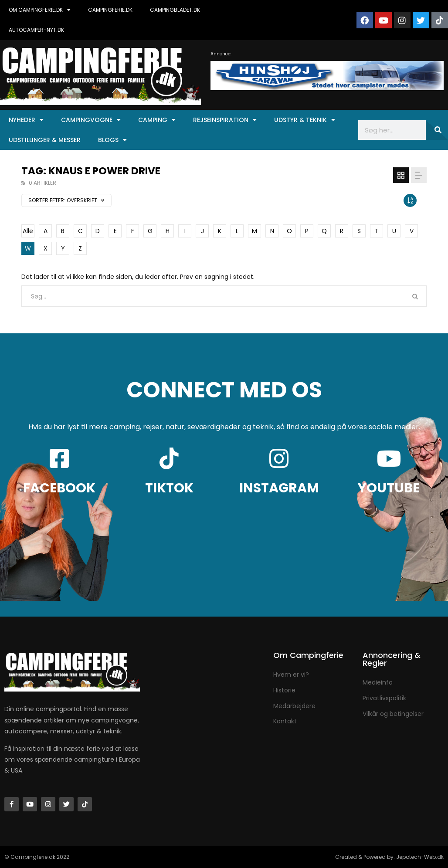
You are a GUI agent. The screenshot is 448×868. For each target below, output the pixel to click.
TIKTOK (169, 488)
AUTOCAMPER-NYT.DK (36, 30)
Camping (157, 120)
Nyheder (26, 120)
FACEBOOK (59, 488)
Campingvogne (91, 120)
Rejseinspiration (225, 120)
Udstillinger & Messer (45, 140)
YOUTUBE (389, 488)
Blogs (112, 140)
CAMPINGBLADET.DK (175, 10)
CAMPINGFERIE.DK (110, 10)
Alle (28, 231)
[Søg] (437, 130)
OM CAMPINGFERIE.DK (40, 10)
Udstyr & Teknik (305, 120)
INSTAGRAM (279, 488)
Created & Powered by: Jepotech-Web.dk (389, 857)
